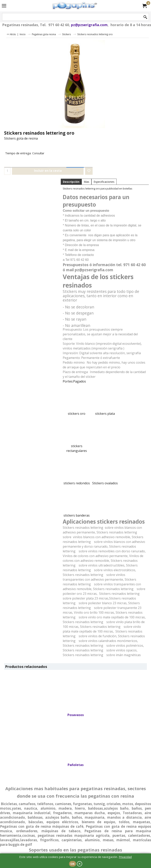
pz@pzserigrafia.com (89, 25)
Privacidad (125, 857)
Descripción (71, 182)
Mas (87, 182)
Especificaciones (104, 182)
